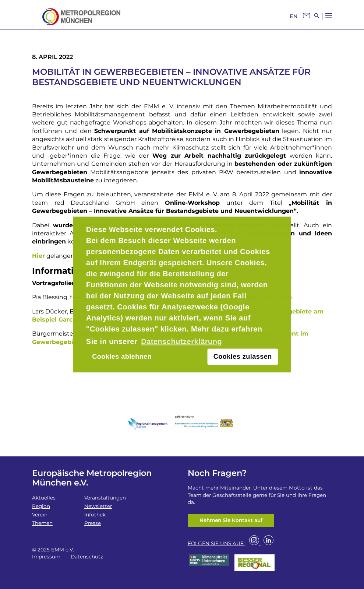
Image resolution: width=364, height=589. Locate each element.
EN (294, 16)
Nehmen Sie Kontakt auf (231, 520)
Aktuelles (44, 498)
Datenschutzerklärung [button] (181, 341)
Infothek (95, 515)
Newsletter (98, 506)
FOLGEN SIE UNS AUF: (216, 543)
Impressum (46, 557)
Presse (93, 523)
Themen (42, 523)
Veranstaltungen (105, 498)
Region (41, 506)
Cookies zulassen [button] (243, 357)
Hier (38, 256)
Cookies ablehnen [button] (122, 357)
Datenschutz (87, 557)
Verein (40, 515)
